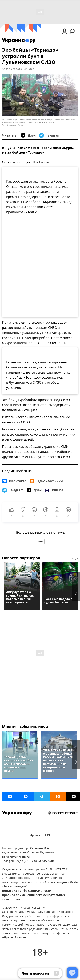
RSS (47, 835)
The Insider (41, 162)
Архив (35, 835)
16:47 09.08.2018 (12, 69)
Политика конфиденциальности (27, 891)
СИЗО (40, 541)
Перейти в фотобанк (12, 125)
